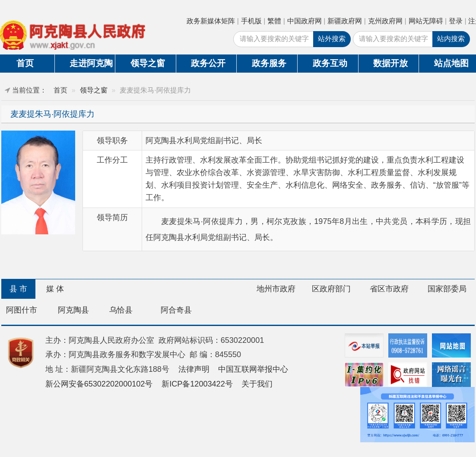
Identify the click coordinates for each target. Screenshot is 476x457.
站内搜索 (451, 39)
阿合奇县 (176, 310)
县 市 (18, 289)
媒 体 (55, 289)
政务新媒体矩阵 (211, 21)
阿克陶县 (73, 310)
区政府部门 (331, 289)
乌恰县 (121, 310)
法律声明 (194, 369)
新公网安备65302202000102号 (99, 384)
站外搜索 (332, 39)
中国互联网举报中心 (253, 369)
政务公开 (208, 63)
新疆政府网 (345, 21)
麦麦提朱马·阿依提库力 (52, 114)
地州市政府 (276, 289)
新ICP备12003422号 (197, 384)
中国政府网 (305, 21)
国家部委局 (447, 289)
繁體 (274, 21)
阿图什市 (22, 310)
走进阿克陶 (91, 63)
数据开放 (390, 63)
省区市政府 (389, 289)
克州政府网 (385, 21)
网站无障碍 (426, 21)
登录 (456, 21)
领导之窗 (148, 63)
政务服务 (269, 63)
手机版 (251, 21)
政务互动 (330, 63)
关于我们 (257, 384)
